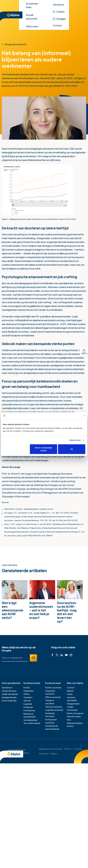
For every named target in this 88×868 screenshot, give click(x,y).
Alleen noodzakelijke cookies (44, 449)
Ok (72, 449)
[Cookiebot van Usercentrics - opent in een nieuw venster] (75, 416)
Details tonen (75, 440)
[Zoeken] (59, 12)
